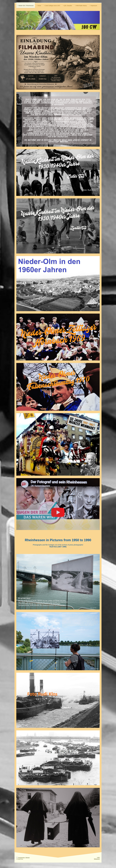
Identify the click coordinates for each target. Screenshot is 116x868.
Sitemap (28, 858)
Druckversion (21, 858)
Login (98, 857)
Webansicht (97, 859)
